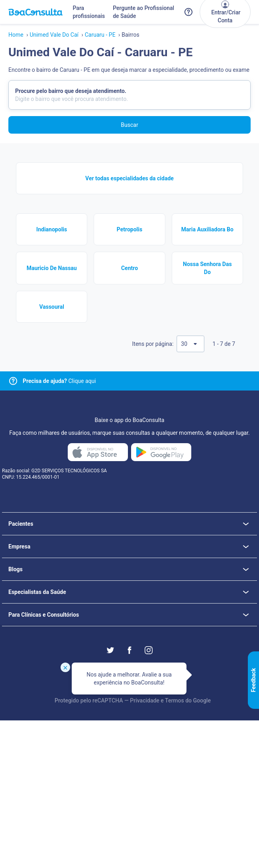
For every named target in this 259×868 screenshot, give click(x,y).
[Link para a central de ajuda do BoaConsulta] (188, 12)
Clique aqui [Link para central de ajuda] (59, 381)
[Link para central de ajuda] (13, 381)
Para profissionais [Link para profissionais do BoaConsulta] (89, 12)
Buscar (129, 125)
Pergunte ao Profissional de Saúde (143, 12)
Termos (175, 700)
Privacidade (145, 700)
